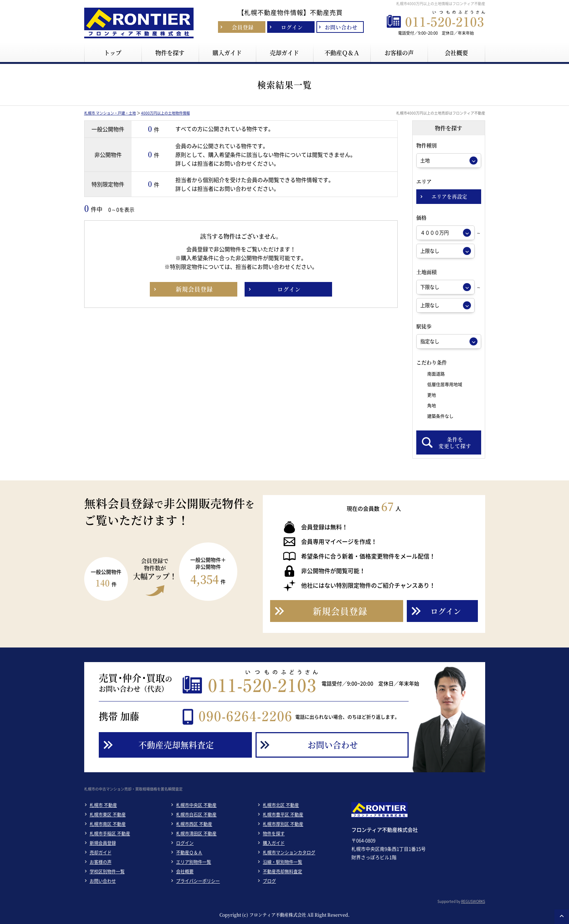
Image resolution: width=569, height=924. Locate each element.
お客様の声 (101, 862)
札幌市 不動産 (103, 805)
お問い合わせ (103, 881)
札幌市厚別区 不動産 (283, 824)
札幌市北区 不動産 (281, 805)
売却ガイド (101, 853)
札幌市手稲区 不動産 (110, 834)
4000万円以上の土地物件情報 (165, 113)
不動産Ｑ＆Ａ (189, 853)
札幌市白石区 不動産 (196, 815)
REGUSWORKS (473, 901)
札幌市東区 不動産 (108, 815)
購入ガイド (274, 843)
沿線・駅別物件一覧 (282, 862)
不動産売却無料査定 (282, 871)
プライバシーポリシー (198, 881)
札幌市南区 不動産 (108, 824)
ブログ (269, 881)
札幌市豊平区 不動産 (283, 815)
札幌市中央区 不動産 (196, 805)
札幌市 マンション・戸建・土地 (110, 113)
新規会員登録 (103, 843)
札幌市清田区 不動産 (196, 834)
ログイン (185, 843)
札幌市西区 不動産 (194, 824)
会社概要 (185, 871)
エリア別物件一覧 (194, 862)
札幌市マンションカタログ (289, 853)
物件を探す (274, 834)
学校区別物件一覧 (107, 871)
